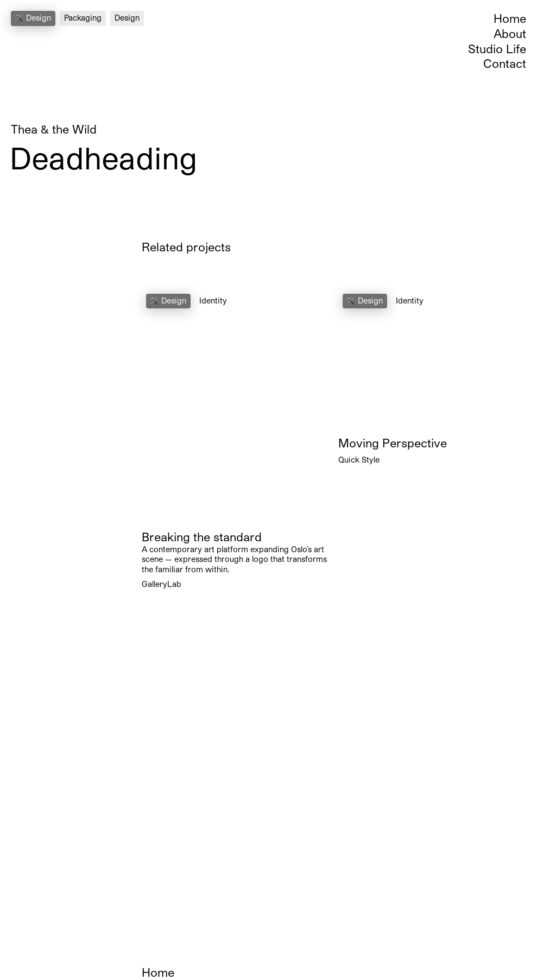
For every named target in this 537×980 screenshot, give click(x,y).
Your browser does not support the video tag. (236, 407)
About (510, 33)
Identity (213, 301)
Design (127, 18)
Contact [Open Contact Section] (505, 63)
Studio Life (497, 49)
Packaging (83, 18)
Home (510, 18)
